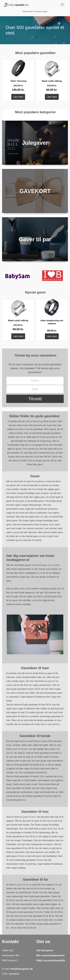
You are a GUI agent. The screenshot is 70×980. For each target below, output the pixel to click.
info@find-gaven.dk (22, 969)
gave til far (23, 885)
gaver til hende (20, 749)
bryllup (56, 565)
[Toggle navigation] (61, 4)
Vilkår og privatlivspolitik (51, 960)
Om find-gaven (45, 950)
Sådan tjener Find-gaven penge (35, 11)
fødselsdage (41, 565)
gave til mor (29, 817)
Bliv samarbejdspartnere (50, 955)
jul (50, 565)
